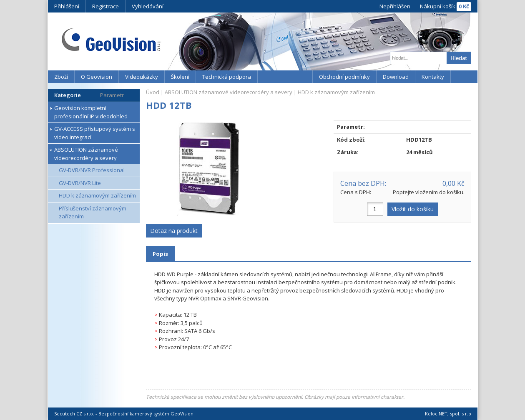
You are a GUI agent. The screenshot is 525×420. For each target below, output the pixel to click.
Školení (180, 77)
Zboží (61, 77)
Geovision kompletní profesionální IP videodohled (91, 112)
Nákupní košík (438, 6)
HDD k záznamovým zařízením (97, 195)
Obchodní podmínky (344, 77)
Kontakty (433, 77)
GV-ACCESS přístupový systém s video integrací (95, 133)
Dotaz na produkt (174, 231)
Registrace (106, 6)
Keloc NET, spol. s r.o (448, 414)
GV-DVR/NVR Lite (80, 183)
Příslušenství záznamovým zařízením (93, 212)
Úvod (153, 92)
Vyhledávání (148, 6)
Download (396, 77)
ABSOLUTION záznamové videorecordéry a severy (86, 154)
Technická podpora (227, 77)
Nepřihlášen (395, 6)
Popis (160, 254)
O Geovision (97, 77)
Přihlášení (67, 6)
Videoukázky (142, 77)
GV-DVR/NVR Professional (92, 170)
